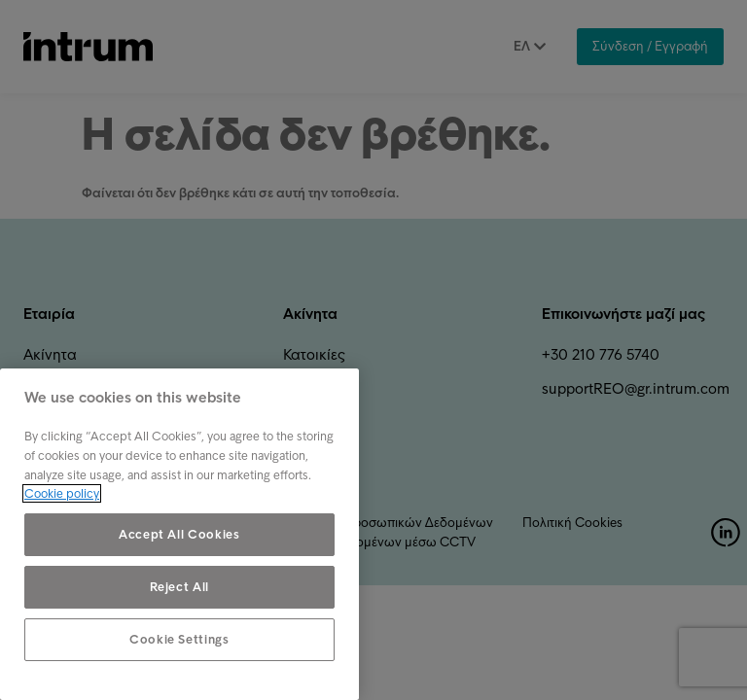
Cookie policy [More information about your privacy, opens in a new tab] (62, 493)
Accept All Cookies (179, 534)
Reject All (180, 587)
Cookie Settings (179, 639)
